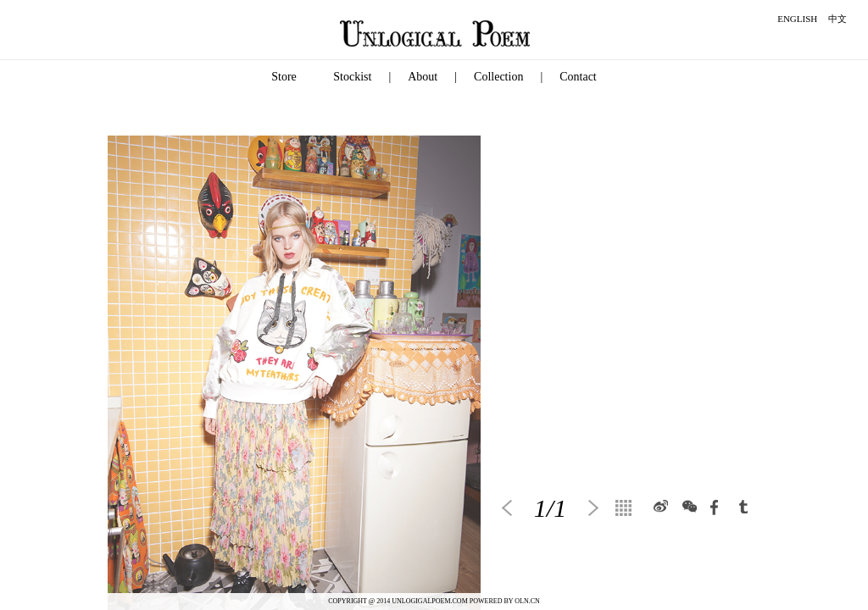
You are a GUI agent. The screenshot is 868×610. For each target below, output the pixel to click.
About (423, 77)
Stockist (352, 77)
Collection (498, 77)
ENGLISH (797, 19)
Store (284, 77)
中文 (837, 19)
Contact (578, 77)
